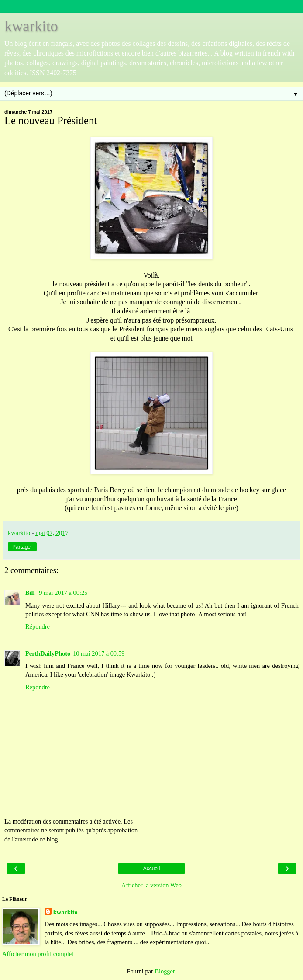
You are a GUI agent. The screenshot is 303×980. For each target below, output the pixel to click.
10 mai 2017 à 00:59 (99, 653)
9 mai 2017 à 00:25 (63, 593)
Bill (31, 593)
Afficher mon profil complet (38, 954)
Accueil (152, 869)
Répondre (38, 626)
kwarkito (31, 26)
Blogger (165, 971)
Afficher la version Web (151, 885)
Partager (22, 547)
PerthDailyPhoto (48, 653)
